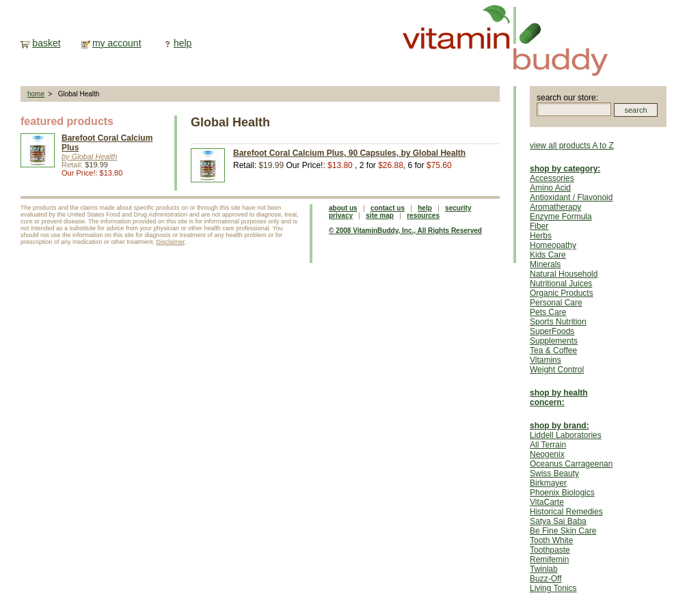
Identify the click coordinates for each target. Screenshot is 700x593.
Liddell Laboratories (566, 435)
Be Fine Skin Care (563, 531)
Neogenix (547, 454)
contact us (388, 208)
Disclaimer (171, 242)
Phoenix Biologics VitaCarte (562, 497)
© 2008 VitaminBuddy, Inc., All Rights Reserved (405, 231)
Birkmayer (548, 483)
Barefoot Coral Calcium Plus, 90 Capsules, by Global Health (349, 153)
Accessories (552, 178)
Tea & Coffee (553, 350)
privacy (341, 216)
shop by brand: (560, 426)
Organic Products (562, 293)
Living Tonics (553, 588)
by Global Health (89, 156)
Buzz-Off (546, 579)
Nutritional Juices (561, 284)
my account (117, 43)
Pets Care (548, 312)
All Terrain (548, 445)
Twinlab (544, 569)
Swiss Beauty (554, 473)
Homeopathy (553, 245)
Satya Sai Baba (558, 521)
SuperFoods (552, 331)
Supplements (554, 341)
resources (423, 216)
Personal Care (556, 303)
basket (46, 43)
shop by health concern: (559, 398)
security (458, 208)
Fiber (539, 226)
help (183, 43)
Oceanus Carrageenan (571, 464)
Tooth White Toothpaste (551, 545)
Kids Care (548, 255)
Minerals (545, 264)
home (36, 94)
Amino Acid (550, 188)
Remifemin (549, 560)
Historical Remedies (566, 512)
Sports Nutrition (558, 322)
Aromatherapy (555, 207)
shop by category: (565, 169)
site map (380, 216)
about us (343, 208)
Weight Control (557, 370)
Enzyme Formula (561, 217)
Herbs (541, 236)
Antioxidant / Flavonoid (571, 197)
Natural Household (564, 274)
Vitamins (546, 360)
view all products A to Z (572, 146)
